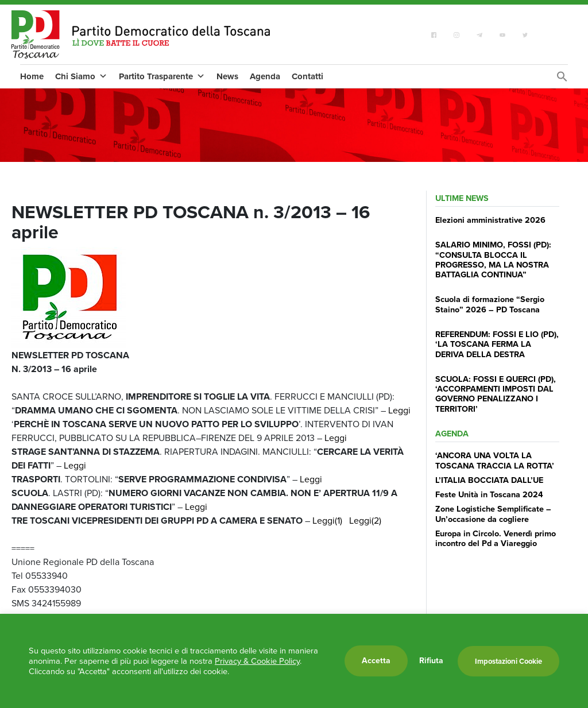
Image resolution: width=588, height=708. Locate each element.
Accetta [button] (376, 661)
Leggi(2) (365, 521)
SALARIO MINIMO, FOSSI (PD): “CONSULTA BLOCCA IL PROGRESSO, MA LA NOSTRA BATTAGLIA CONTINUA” (493, 260)
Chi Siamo (81, 76)
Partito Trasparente (162, 76)
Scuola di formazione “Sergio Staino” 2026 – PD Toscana (490, 304)
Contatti (307, 76)
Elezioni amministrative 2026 (490, 220)
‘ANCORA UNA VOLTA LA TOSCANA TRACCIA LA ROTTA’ (495, 460)
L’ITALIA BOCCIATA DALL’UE (489, 480)
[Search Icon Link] (562, 80)
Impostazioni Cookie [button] (508, 661)
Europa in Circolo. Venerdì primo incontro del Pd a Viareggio (496, 538)
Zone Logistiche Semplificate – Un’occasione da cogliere (493, 514)
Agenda (265, 76)
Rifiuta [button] (431, 661)
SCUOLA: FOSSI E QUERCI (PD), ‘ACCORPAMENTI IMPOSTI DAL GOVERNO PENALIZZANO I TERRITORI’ (496, 394)
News (227, 76)
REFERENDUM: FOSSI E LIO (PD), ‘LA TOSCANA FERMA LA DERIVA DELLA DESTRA (497, 344)
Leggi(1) (327, 521)
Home (32, 76)
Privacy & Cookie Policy (257, 661)
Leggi (399, 410)
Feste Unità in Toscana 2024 (489, 494)
